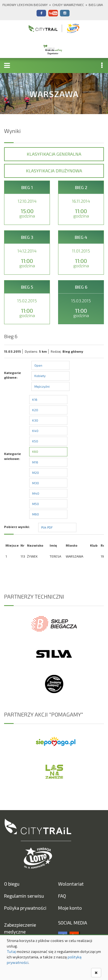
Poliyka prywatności (25, 908)
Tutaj (11, 951)
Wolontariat (71, 884)
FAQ (62, 896)
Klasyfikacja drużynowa (54, 171)
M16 (35, 462)
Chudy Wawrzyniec (68, 5)
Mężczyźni (42, 386)
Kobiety (40, 376)
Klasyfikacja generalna (54, 154)
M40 (36, 493)
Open (38, 365)
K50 (35, 441)
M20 (36, 472)
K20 (35, 410)
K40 (35, 431)
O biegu (12, 884)
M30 (36, 483)
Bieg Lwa (96, 5)
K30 (35, 420)
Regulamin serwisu (24, 896)
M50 (36, 504)
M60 (36, 514)
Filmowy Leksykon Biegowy (25, 5)
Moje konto (70, 908)
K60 (35, 451)
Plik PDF (47, 527)
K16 (35, 399)
